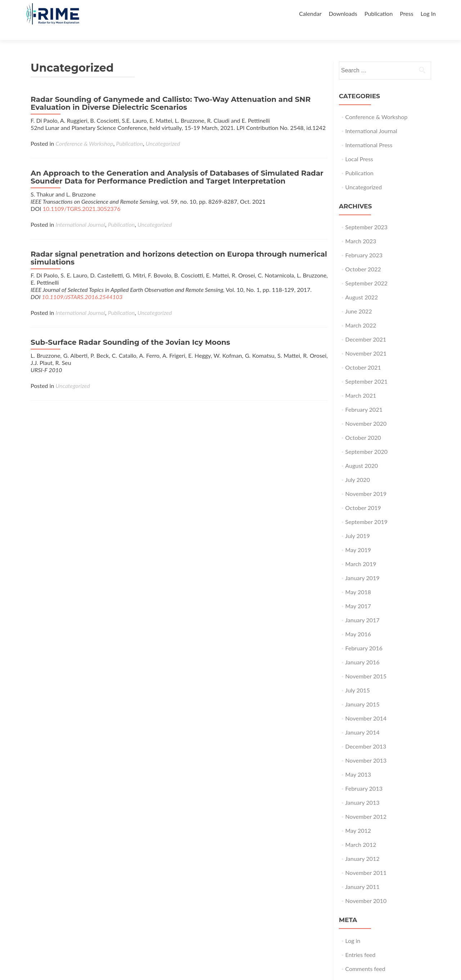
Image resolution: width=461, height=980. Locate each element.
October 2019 (363, 495)
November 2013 (366, 748)
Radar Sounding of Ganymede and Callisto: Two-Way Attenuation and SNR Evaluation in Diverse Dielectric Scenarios (171, 91)
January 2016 (362, 649)
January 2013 (362, 790)
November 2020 (366, 411)
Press (406, 13)
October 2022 (363, 256)
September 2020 (366, 439)
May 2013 (358, 762)
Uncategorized (163, 131)
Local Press (359, 146)
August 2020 (362, 453)
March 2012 (361, 832)
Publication (379, 13)
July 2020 (358, 467)
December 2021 (366, 327)
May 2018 (358, 579)
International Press (369, 132)
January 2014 (362, 720)
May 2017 (358, 593)
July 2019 (358, 523)
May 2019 (358, 537)
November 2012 (366, 804)
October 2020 (363, 425)
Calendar (310, 13)
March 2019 (361, 551)
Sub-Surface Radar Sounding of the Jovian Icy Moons (130, 330)
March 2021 (361, 383)
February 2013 (364, 776)
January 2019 (362, 565)
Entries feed (361, 942)
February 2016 (364, 635)
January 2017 (362, 607)
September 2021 (366, 369)
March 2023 (361, 228)
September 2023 (366, 214)
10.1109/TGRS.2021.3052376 (82, 196)
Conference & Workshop (84, 131)
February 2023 (364, 242)
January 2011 (362, 874)
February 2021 (364, 397)
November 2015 (366, 663)
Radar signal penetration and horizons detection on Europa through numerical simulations (179, 245)
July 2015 (358, 678)
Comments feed (365, 956)
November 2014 (366, 706)
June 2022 (359, 299)
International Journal (80, 212)
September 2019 (366, 509)
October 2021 (363, 355)
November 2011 (366, 860)
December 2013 (366, 734)
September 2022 (366, 270)
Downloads (343, 13)
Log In (428, 13)
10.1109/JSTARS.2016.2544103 (82, 284)
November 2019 (366, 481)
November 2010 (366, 888)
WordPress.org (364, 970)
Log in (353, 928)
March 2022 (361, 313)
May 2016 (358, 621)
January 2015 (362, 692)
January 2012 (362, 846)
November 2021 (366, 341)
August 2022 (362, 284)
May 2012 (358, 818)
